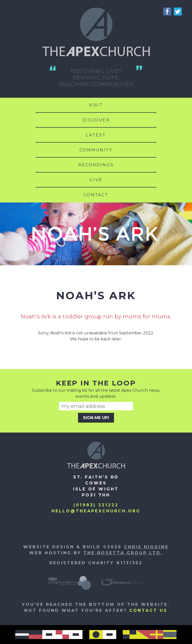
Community (96, 150)
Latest (96, 135)
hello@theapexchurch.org (96, 511)
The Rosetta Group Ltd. (123, 553)
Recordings (96, 165)
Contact (96, 195)
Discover (96, 120)
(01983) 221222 (96, 505)
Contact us (148, 610)
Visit (96, 105)
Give (96, 180)
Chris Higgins (146, 547)
